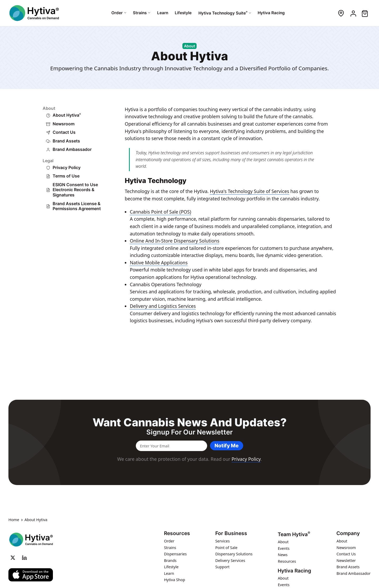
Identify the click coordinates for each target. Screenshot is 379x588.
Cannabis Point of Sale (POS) (160, 212)
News (283, 555)
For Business (231, 533)
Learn (169, 573)
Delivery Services (230, 560)
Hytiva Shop (174, 580)
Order (169, 541)
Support (222, 567)
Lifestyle (171, 567)
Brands (170, 560)
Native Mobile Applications (159, 263)
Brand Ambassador (72, 149)
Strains (170, 548)
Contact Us (64, 132)
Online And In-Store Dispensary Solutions (174, 241)
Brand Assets (66, 141)
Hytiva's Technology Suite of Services (249, 191)
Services (223, 541)
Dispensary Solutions (234, 554)
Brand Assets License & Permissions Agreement (77, 206)
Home (14, 520)
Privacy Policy (67, 167)
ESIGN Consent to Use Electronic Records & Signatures (75, 190)
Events (283, 548)
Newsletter (346, 560)
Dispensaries (175, 554)
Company (348, 533)
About (283, 542)
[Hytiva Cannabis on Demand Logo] (35, 13)
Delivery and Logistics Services (163, 306)
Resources (177, 533)
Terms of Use (66, 176)
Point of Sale (226, 548)
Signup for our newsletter (189, 432)
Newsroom (64, 124)
